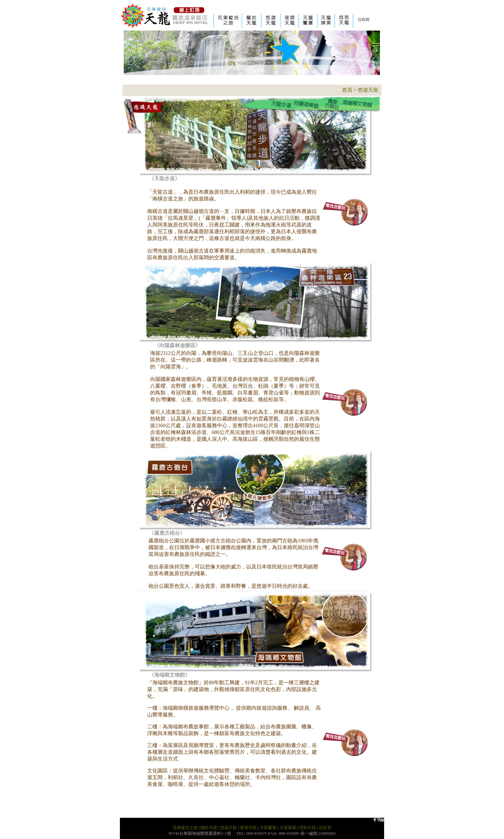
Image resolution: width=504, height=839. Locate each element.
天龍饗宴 (268, 828)
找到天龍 (308, 828)
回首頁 (325, 828)
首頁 (347, 90)
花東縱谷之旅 (185, 828)
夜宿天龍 (248, 828)
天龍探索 (288, 828)
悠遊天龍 (368, 90)
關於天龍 (209, 828)
